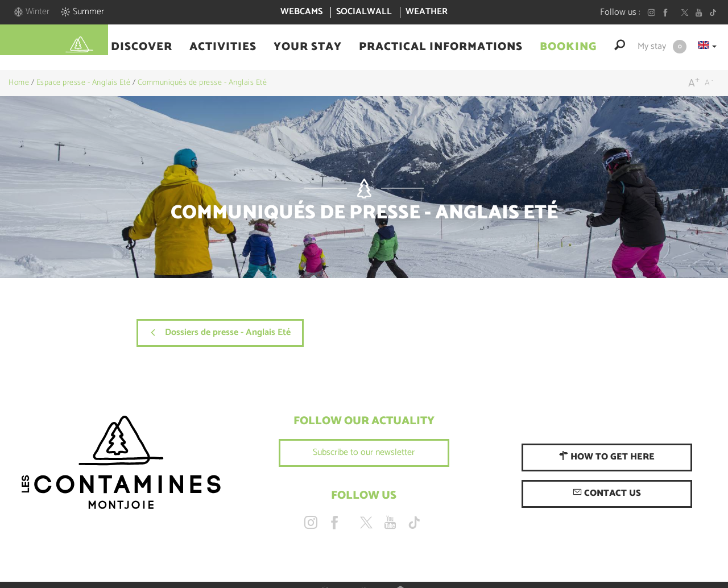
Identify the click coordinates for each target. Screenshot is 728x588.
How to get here (607, 457)
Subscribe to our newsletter (364, 452)
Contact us (607, 493)
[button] (142, 47)
